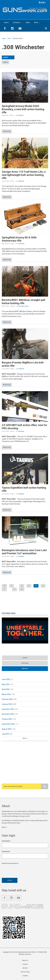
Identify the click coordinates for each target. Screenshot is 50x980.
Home (6, 22)
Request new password (10, 863)
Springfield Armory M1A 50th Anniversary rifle (19, 239)
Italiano (6, 62)
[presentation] (20, 870)
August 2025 (7, 729)
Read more (7, 131)
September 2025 (8, 724)
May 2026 (6, 684)
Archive (25, 669)
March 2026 (6, 694)
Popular (25, 663)
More (36, 22)
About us (25, 960)
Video (28, 22)
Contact (25, 964)
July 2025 (5, 734)
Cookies (25, 976)
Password (6, 851)
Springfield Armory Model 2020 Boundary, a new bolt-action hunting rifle (23, 109)
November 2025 (8, 714)
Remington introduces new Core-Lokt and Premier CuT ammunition (24, 552)
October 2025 (7, 719)
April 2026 (6, 689)
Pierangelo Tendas (24, 306)
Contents (16, 22)
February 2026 (7, 699)
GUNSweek (20, 115)
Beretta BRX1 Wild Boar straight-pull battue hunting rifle (23, 302)
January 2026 (7, 704)
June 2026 (6, 679)
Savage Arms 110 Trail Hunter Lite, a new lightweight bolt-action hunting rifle (24, 175)
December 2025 (8, 709)
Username (6, 841)
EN (42, 3)
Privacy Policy (25, 972)
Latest (25, 658)
